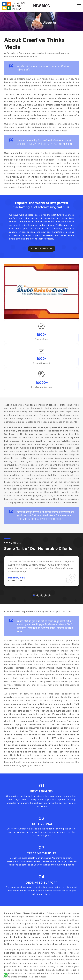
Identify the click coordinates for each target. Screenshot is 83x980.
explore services (42, 249)
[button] (34, 596)
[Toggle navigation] (79, 6)
